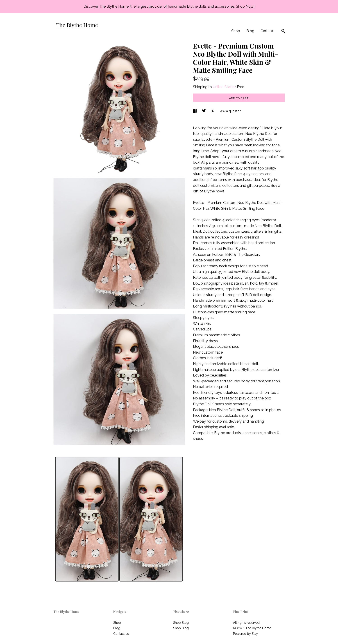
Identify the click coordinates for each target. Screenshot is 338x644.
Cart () (267, 31)
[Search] (283, 31)
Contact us (121, 634)
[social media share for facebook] (195, 111)
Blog (250, 31)
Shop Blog (181, 623)
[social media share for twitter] (204, 111)
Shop (236, 31)
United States (224, 87)
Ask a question (231, 111)
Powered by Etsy (245, 634)
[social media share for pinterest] (213, 111)
